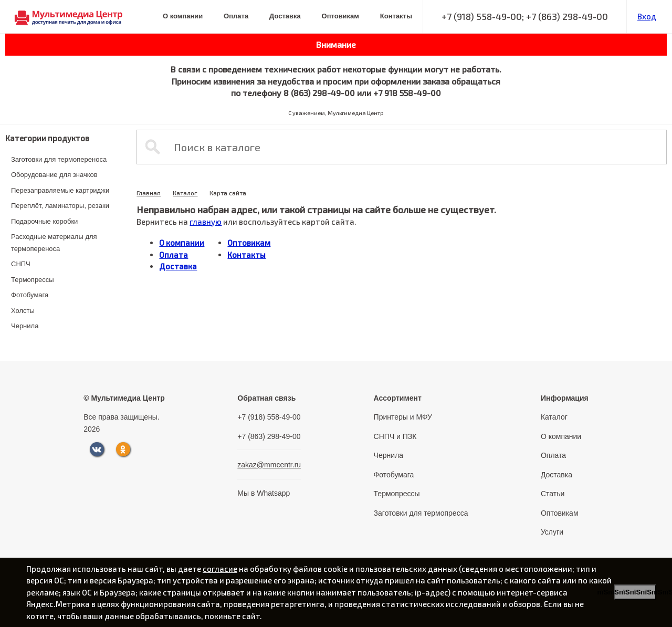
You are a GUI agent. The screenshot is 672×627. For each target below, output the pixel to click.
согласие (220, 569)
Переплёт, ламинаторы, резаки (60, 206)
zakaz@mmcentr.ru (269, 465)
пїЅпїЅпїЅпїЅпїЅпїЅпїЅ (635, 592)
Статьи (553, 494)
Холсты (23, 311)
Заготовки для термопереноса (59, 159)
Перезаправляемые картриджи (60, 190)
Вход (647, 16)
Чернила (25, 326)
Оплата (236, 16)
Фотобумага (30, 295)
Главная (149, 193)
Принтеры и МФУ (403, 417)
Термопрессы (33, 280)
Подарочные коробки (44, 221)
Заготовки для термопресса (421, 513)
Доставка (285, 16)
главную (206, 222)
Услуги (552, 532)
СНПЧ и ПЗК (395, 436)
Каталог (185, 193)
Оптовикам (340, 16)
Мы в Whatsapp (264, 493)
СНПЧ (21, 264)
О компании (183, 16)
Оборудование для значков (54, 175)
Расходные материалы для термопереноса (54, 243)
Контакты (396, 16)
